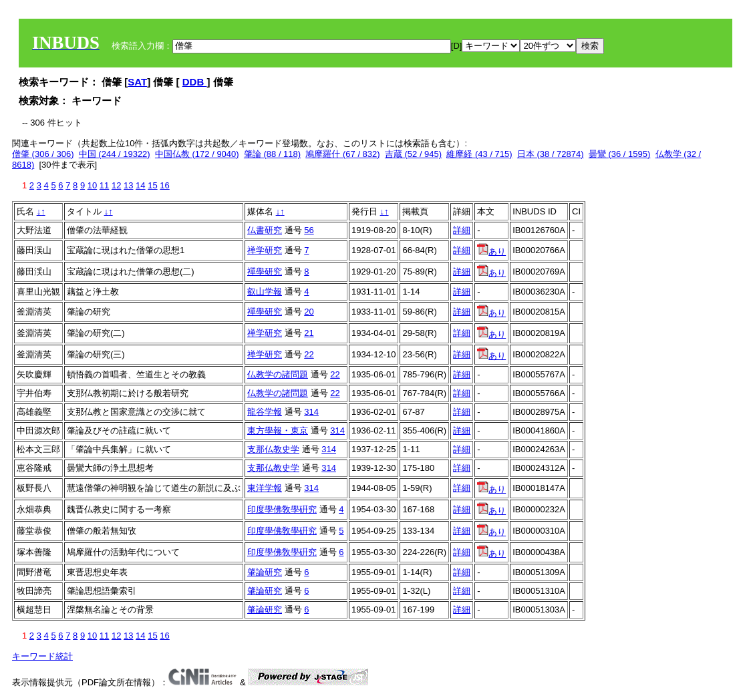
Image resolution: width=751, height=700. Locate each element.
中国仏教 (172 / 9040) (197, 154)
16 (164, 185)
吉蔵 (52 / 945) (413, 154)
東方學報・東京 (278, 430)
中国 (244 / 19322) (115, 154)
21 (309, 333)
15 (152, 185)
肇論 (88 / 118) (272, 154)
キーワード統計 (42, 656)
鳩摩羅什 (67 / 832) (342, 154)
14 (140, 185)
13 (128, 185)
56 (309, 230)
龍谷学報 (265, 412)
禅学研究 (265, 250)
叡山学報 (265, 292)
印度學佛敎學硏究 (282, 509)
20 (309, 312)
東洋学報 (265, 488)
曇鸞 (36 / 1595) (620, 154)
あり (491, 251)
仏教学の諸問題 (278, 374)
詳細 (462, 230)
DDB (195, 82)
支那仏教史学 (273, 449)
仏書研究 (265, 230)
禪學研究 (265, 272)
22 (309, 354)
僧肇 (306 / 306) (43, 154)
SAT (137, 82)
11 (104, 185)
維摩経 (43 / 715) (479, 154)
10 (92, 185)
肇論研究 (265, 572)
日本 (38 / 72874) (551, 154)
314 (311, 412)
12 (116, 185)
